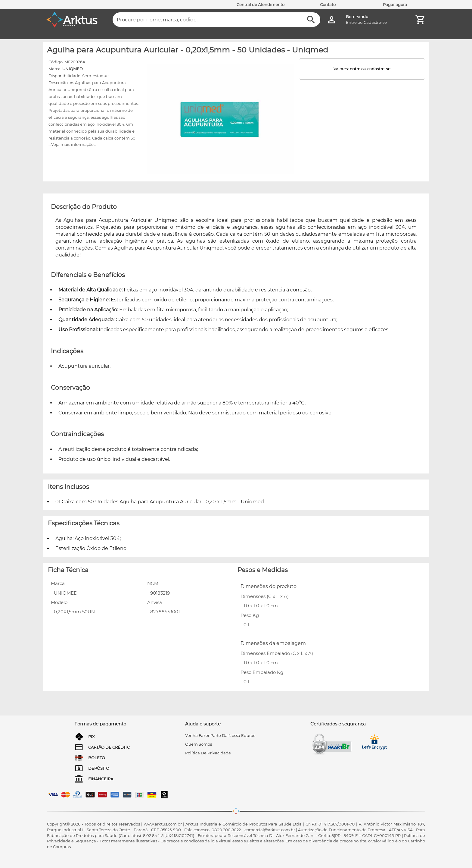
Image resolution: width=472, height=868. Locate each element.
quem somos (199, 744)
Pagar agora (395, 5)
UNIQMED (73, 69)
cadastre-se (379, 69)
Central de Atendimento (261, 5)
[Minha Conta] (332, 20)
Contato (328, 5)
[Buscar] (311, 20)
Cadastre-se (375, 22)
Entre (351, 22)
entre (355, 69)
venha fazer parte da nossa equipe (220, 735)
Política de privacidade (208, 753)
